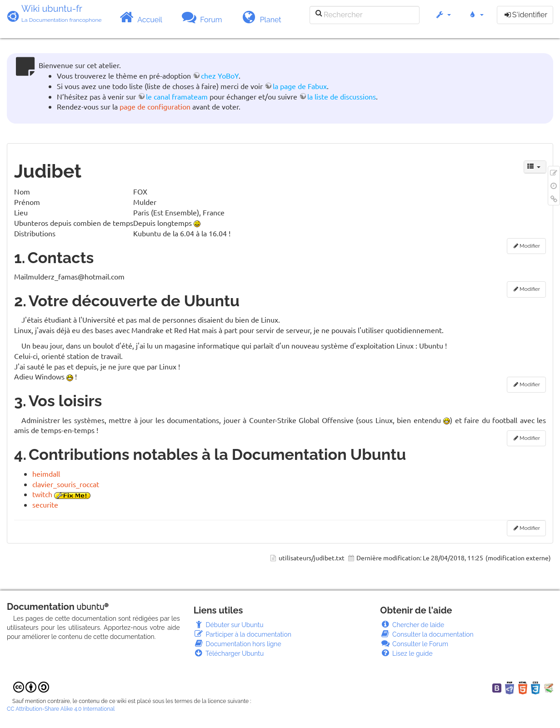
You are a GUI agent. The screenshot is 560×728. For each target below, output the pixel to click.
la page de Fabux (300, 86)
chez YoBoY (220, 75)
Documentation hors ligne (237, 644)
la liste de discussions (342, 96)
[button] (443, 19)
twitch (42, 494)
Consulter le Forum (414, 644)
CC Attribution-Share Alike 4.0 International (61, 709)
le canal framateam (177, 96)
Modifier (530, 246)
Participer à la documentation (242, 634)
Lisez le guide (406, 653)
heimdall (46, 474)
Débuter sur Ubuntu (229, 625)
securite (45, 504)
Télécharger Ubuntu (229, 653)
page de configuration (155, 106)
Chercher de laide (412, 625)
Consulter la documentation (427, 634)
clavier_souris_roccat (66, 484)
